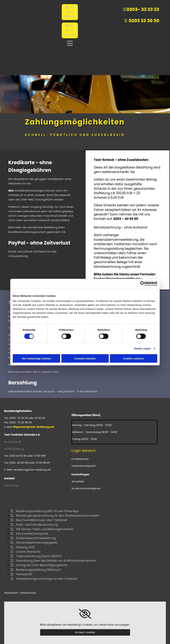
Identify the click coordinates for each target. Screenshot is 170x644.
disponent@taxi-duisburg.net (34, 427)
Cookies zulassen (134, 358)
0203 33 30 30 (142, 21)
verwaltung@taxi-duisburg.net (32, 470)
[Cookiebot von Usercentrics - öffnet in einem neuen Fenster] (143, 284)
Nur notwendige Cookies (37, 358)
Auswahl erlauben (85, 358)
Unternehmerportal (84, 466)
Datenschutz (28, 593)
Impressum (11, 593)
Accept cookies (85, 632)
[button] (70, 12)
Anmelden (78, 481)
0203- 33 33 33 (142, 9)
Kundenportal (80, 459)
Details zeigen (142, 348)
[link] (85, 614)
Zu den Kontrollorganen (86, 488)
